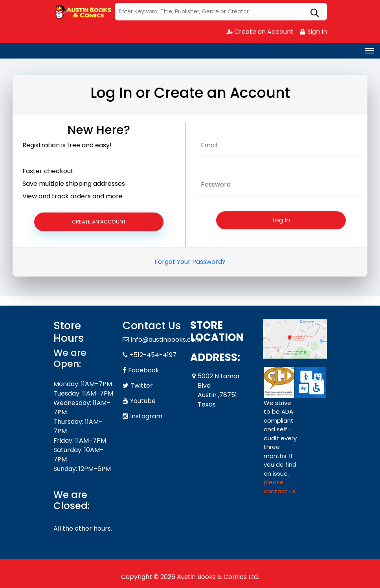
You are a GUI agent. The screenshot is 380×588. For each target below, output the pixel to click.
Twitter (142, 386)
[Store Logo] (83, 12)
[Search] (221, 12)
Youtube (143, 401)
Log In (281, 220)
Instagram (146, 416)
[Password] (279, 185)
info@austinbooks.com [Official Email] (166, 340)
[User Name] (279, 146)
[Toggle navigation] (369, 51)
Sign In (313, 32)
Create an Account (260, 32)
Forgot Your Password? (190, 262)
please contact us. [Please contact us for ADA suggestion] (280, 487)
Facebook (144, 370)
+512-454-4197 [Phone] (153, 355)
